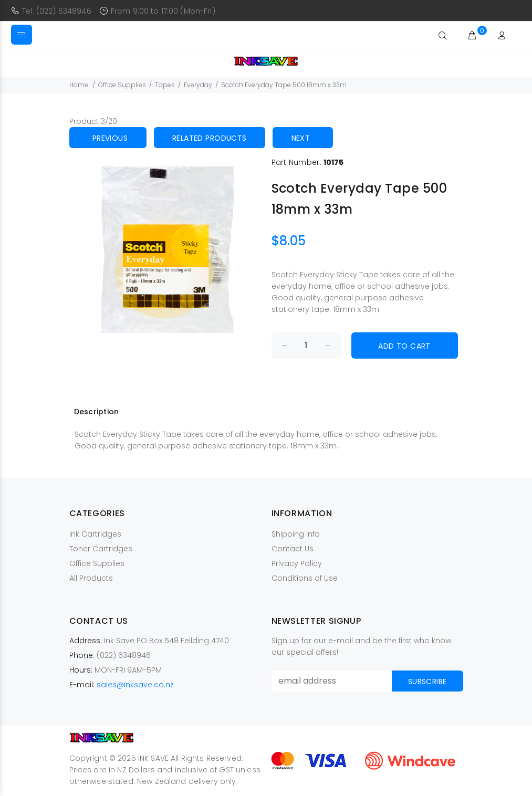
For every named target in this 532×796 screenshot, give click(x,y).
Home (79, 85)
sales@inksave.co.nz (135, 685)
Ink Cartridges (95, 534)
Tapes (165, 85)
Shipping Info (296, 534)
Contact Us (293, 549)
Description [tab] (97, 412)
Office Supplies (122, 85)
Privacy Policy (297, 563)
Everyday (198, 85)
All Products (91, 578)
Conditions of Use (305, 578)
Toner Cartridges (101, 549)
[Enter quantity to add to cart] (306, 345)
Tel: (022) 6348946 (57, 11)
